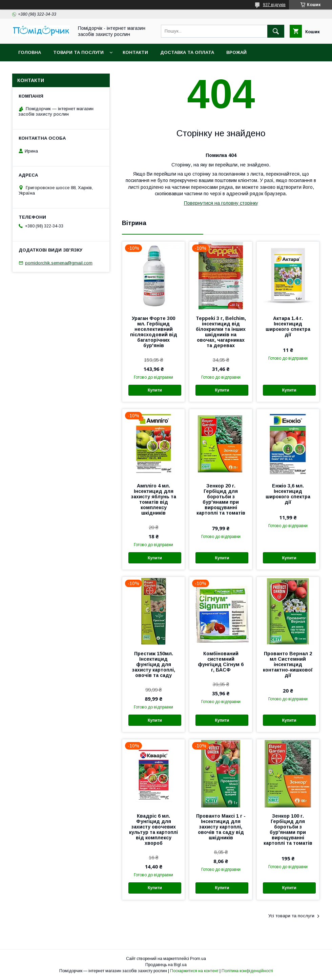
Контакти (135, 52)
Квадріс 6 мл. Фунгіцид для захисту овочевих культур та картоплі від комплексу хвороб (153, 829)
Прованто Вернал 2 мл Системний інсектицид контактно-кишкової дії (288, 664)
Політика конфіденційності (247, 971)
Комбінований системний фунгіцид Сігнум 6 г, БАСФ (221, 662)
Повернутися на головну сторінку (221, 203)
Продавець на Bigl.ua (166, 965)
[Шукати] (276, 31)
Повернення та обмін (47, 70)
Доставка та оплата (187, 52)
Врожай (236, 52)
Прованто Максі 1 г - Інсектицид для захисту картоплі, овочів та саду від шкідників (221, 827)
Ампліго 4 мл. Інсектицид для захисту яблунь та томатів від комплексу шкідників (154, 499)
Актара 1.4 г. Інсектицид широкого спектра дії (288, 326)
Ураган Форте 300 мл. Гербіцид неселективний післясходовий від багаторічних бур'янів (154, 332)
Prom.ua (198, 959)
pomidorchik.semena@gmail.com (59, 263)
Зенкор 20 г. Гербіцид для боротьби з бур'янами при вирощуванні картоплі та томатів (221, 499)
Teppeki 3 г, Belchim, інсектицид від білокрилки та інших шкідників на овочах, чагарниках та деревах (221, 332)
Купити (155, 390)
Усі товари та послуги (291, 916)
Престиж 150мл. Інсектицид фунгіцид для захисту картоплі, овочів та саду (154, 664)
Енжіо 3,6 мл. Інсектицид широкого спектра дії (288, 494)
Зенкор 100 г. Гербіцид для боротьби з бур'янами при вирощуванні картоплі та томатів (288, 829)
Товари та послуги (78, 52)
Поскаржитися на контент (194, 971)
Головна (30, 52)
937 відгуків (274, 5)
